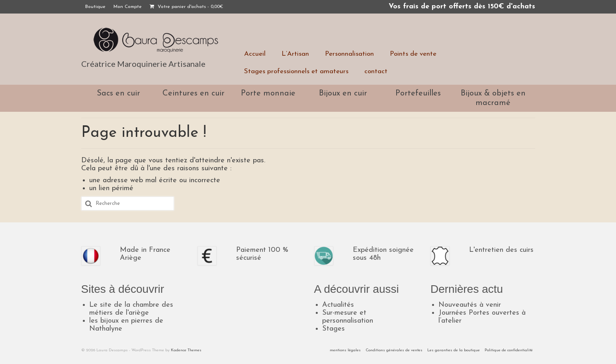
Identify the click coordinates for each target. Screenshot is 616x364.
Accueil (255, 54)
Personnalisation (349, 54)
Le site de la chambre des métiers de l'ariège (131, 309)
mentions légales (345, 350)
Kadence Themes (186, 350)
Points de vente (413, 54)
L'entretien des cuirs (501, 250)
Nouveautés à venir (470, 305)
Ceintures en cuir (194, 93)
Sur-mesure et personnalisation (348, 317)
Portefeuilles (418, 93)
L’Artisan (295, 54)
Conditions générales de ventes (394, 350)
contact (376, 71)
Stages (333, 329)
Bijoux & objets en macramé (493, 98)
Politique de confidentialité (509, 350)
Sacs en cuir (118, 93)
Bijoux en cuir (343, 93)
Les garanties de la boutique (454, 350)
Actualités (338, 305)
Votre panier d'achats (186, 7)
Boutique (95, 7)
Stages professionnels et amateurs (296, 71)
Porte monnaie (268, 93)
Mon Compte (128, 7)
